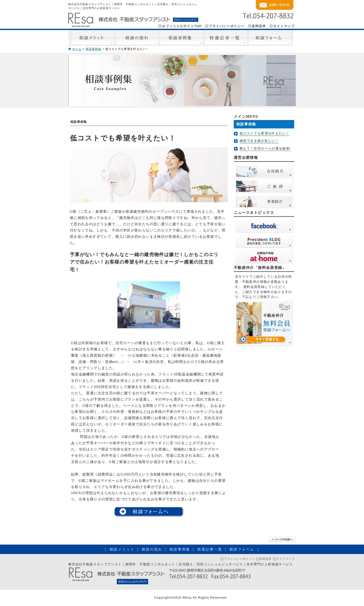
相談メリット (122, 549)
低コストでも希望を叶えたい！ (265, 133)
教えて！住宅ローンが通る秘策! (265, 148)
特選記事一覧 (210, 549)
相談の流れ (152, 549)
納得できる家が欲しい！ (259, 141)
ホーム (77, 49)
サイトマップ (284, 26)
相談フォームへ (149, 512)
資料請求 (259, 26)
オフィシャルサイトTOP (182, 26)
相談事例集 (93, 49)
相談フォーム (242, 549)
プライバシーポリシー (227, 26)
